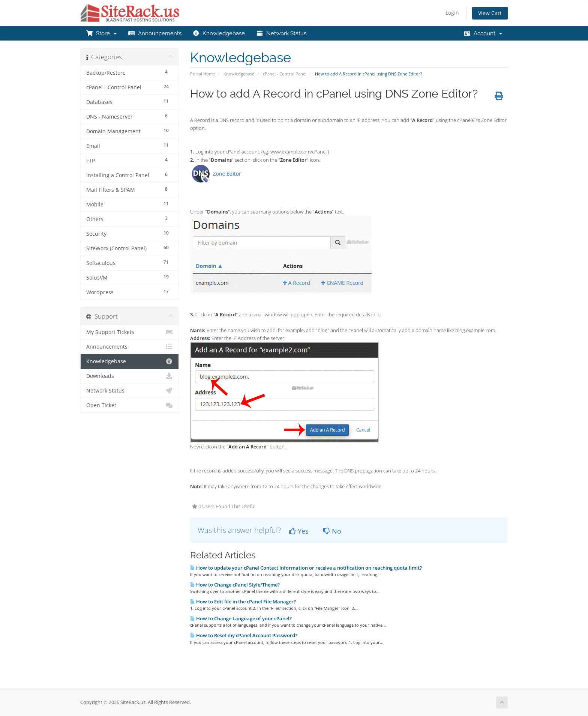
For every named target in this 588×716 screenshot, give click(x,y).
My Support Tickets (130, 332)
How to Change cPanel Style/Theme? (235, 585)
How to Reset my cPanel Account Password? (244, 635)
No (332, 531)
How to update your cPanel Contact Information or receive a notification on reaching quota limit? (306, 568)
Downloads (130, 376)
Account (483, 33)
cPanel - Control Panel (285, 74)
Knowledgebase (219, 33)
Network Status (281, 33)
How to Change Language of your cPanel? (241, 618)
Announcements (155, 33)
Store (101, 33)
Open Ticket (130, 405)
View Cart (490, 13)
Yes (299, 531)
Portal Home (202, 74)
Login (452, 13)
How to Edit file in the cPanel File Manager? (243, 602)
